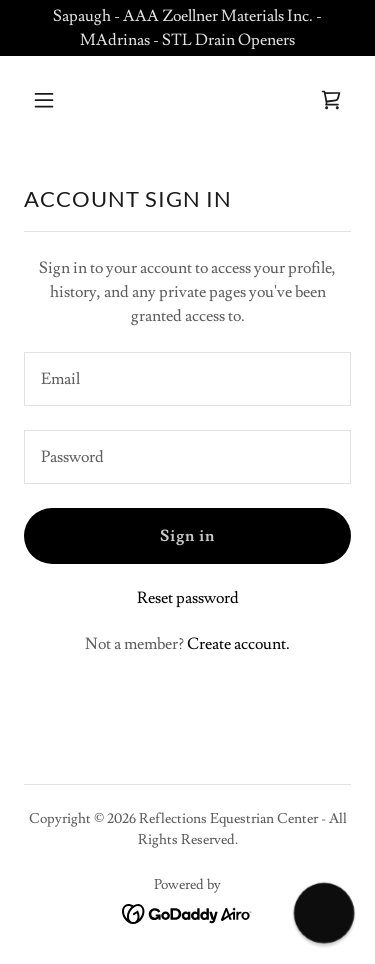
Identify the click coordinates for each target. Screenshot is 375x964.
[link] (331, 100)
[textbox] (187, 379)
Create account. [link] (238, 644)
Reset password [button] (188, 598)
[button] (61, 100)
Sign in (187, 536)
